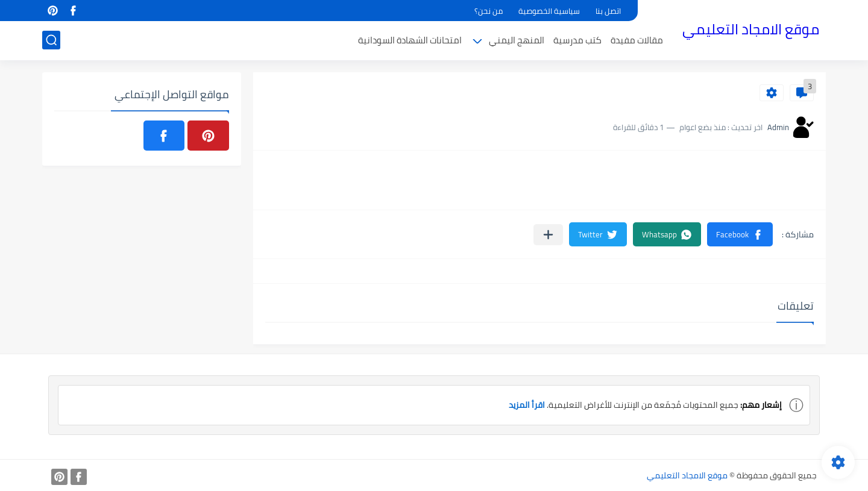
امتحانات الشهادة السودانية (410, 40)
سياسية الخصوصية (549, 11)
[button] (740, 234)
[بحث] (51, 40)
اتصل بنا (608, 11)
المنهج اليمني (517, 40)
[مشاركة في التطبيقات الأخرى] (548, 235)
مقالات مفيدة (637, 40)
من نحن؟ (489, 11)
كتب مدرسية (577, 40)
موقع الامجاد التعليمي (751, 29)
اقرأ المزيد (527, 405)
